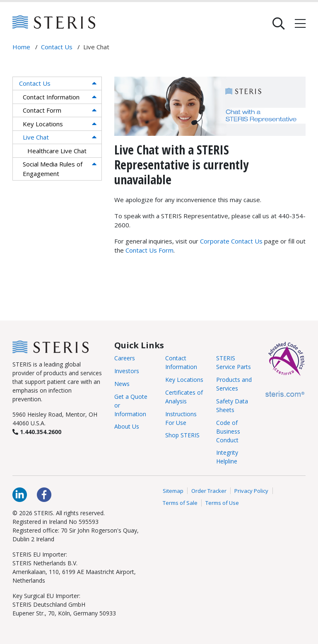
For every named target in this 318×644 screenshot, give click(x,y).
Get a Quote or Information (131, 405)
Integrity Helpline (227, 457)
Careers (125, 358)
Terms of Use (222, 503)
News (122, 384)
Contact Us (35, 83)
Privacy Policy (251, 491)
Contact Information (51, 97)
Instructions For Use (181, 418)
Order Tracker (209, 491)
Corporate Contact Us (231, 241)
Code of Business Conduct (228, 431)
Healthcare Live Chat (57, 151)
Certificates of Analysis (184, 397)
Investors (127, 371)
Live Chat (36, 137)
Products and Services (234, 384)
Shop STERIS (182, 435)
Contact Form (42, 110)
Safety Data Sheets (232, 405)
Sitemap (173, 491)
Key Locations (43, 124)
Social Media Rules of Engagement (53, 169)
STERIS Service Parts (234, 362)
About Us (127, 426)
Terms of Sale (180, 503)
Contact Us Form (149, 250)
